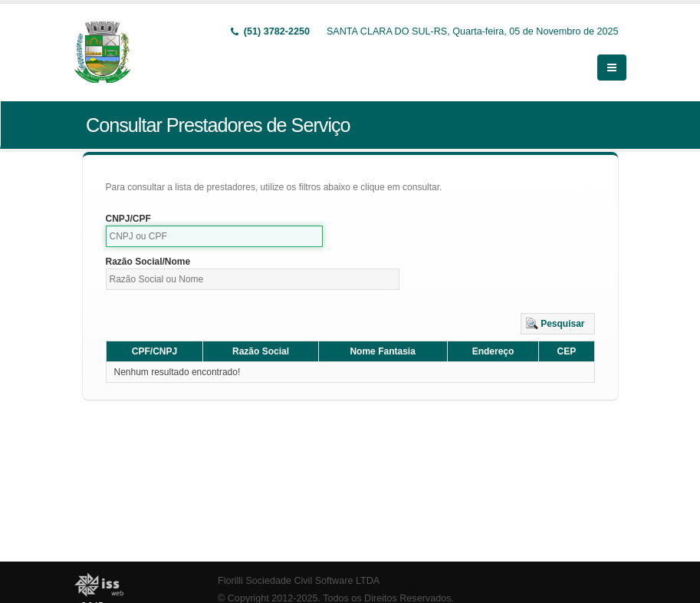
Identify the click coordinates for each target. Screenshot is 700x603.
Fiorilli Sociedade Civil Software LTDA (299, 581)
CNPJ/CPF (128, 219)
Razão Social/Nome (148, 262)
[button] (558, 324)
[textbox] (215, 236)
